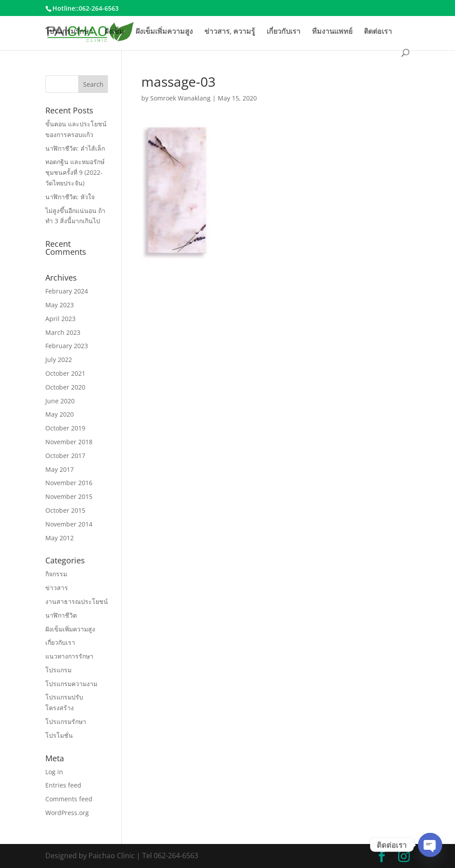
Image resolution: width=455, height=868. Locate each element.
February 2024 (67, 291)
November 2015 (69, 496)
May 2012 (60, 538)
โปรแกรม (58, 670)
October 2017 (65, 456)
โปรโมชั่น (59, 735)
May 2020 (60, 414)
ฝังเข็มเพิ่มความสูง (164, 32)
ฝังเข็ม (114, 32)
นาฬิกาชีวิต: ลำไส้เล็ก (75, 148)
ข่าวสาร (57, 588)
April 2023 (60, 319)
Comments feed (69, 799)
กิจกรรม (56, 574)
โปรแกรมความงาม (71, 684)
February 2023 (67, 346)
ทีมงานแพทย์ (332, 32)
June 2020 (60, 401)
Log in (54, 772)
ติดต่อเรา (378, 32)
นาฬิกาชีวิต (61, 615)
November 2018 (69, 442)
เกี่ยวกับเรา (283, 32)
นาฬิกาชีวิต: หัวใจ (70, 197)
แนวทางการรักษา (69, 656)
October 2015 (65, 510)
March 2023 (63, 332)
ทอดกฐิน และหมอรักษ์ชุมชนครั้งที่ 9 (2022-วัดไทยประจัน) (75, 172)
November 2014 (69, 524)
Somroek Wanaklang (180, 98)
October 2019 (65, 428)
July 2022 (59, 360)
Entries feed (63, 785)
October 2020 (65, 387)
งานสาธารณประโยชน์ (77, 601)
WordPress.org (67, 813)
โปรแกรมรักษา (69, 32)
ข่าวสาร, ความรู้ (230, 32)
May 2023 (60, 305)
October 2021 (65, 373)
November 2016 (69, 483)
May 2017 (60, 469)
